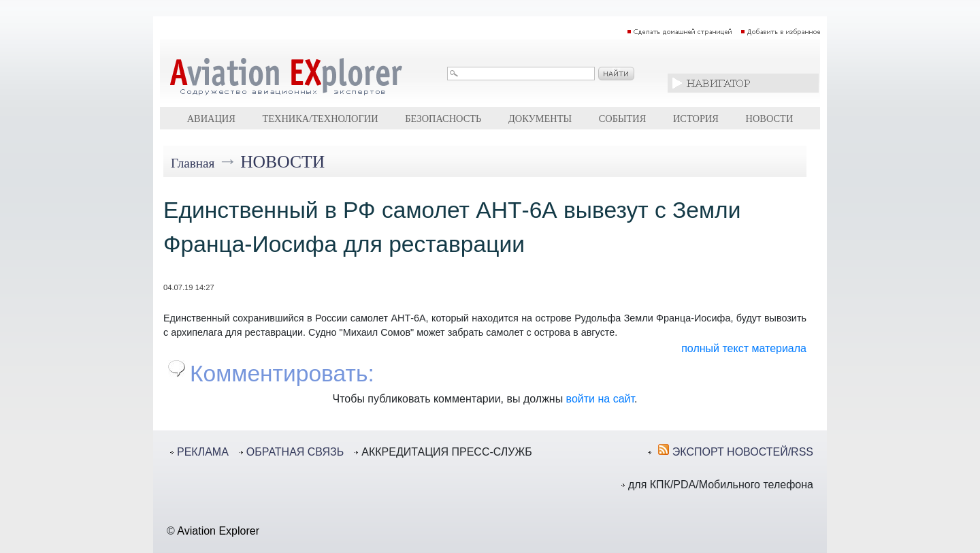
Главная (193, 163)
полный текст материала (744, 348)
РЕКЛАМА (203, 452)
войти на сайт (600, 399)
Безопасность (443, 118)
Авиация (211, 118)
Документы (540, 118)
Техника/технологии (320, 118)
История (696, 118)
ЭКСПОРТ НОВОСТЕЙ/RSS (743, 452)
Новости (770, 118)
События (623, 118)
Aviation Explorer (218, 531)
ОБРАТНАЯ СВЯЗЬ (295, 452)
